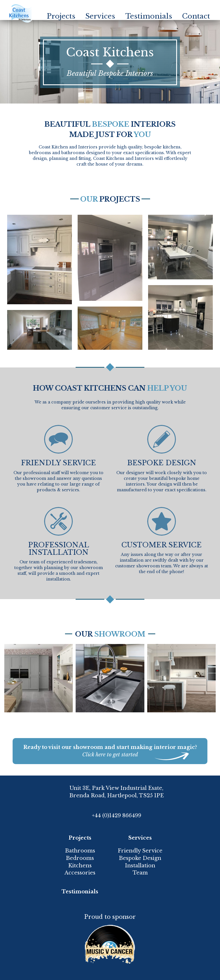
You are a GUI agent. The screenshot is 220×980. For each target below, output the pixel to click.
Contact (196, 16)
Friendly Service (140, 851)
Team (140, 873)
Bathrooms (80, 851)
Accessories (80, 873)
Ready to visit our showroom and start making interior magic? (110, 751)
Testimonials (149, 16)
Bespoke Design (140, 858)
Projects (61, 16)
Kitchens (80, 866)
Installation (140, 866)
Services (100, 16)
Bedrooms (80, 858)
